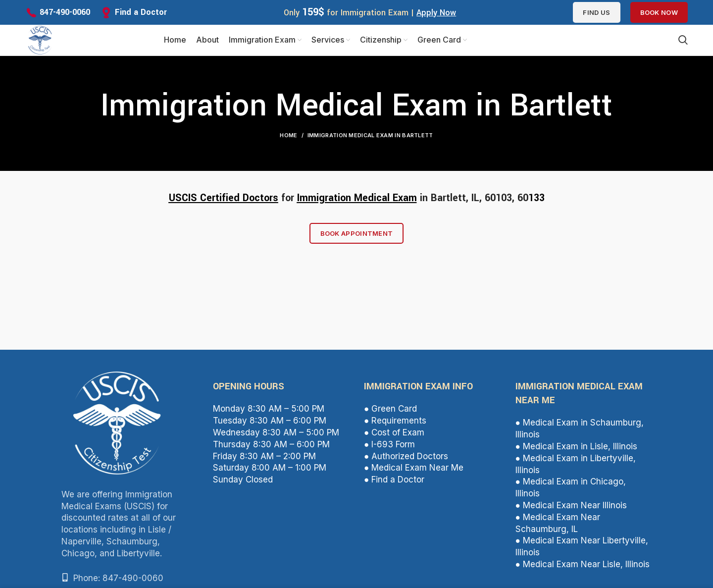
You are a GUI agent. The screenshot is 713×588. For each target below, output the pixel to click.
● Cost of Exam (394, 436)
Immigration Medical (345, 202)
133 (536, 202)
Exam (405, 202)
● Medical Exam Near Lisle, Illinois (583, 568)
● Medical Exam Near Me (414, 472)
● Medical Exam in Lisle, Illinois (576, 450)
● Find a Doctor (394, 483)
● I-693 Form (389, 448)
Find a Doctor (141, 12)
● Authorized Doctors (406, 460)
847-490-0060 (65, 12)
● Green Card (390, 413)
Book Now (659, 12)
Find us (596, 12)
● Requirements (395, 425)
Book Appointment (357, 237)
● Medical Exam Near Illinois (571, 509)
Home (288, 139)
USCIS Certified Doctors (224, 202)
